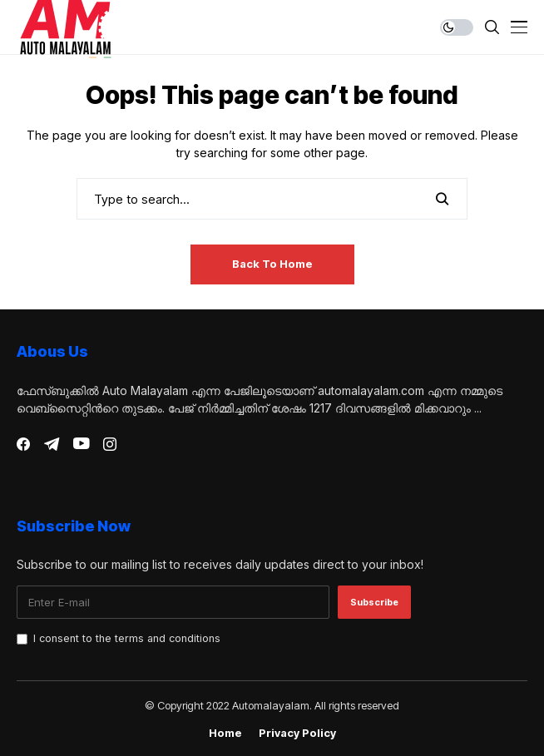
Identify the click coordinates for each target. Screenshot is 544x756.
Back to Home (272, 264)
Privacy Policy (297, 733)
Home (225, 733)
